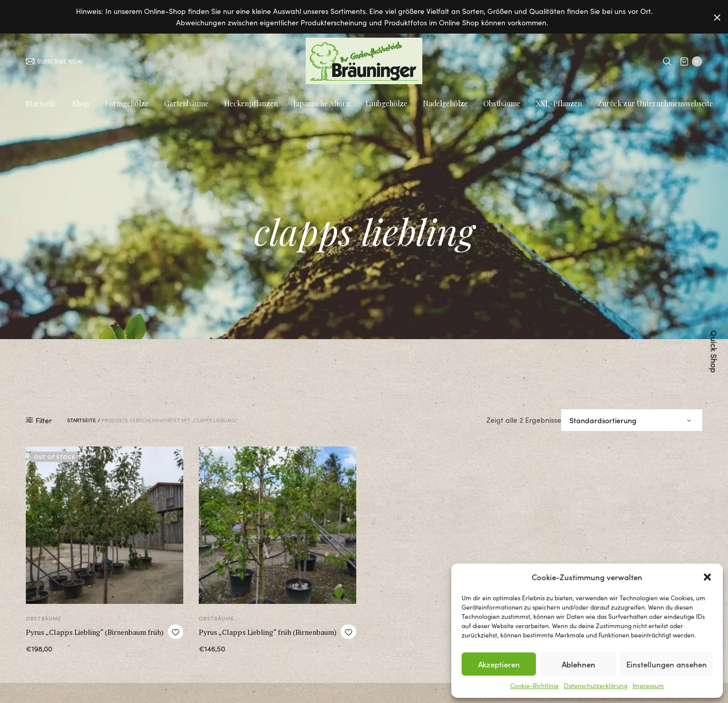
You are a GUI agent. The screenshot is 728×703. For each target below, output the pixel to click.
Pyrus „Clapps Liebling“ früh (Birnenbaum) (268, 637)
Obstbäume (502, 105)
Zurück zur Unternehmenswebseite (655, 105)
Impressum (648, 685)
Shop (81, 105)
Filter (39, 425)
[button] (707, 577)
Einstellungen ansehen (667, 664)
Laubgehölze (386, 105)
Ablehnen (579, 664)
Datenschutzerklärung (596, 685)
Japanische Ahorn (322, 105)
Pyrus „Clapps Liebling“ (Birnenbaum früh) (95, 637)
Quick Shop (715, 352)
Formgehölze (127, 105)
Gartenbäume (186, 105)
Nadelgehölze (445, 105)
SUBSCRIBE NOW (54, 62)
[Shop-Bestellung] (632, 425)
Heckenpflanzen (251, 105)
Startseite (41, 105)
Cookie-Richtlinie (534, 685)
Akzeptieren (499, 664)
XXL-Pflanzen (559, 105)
